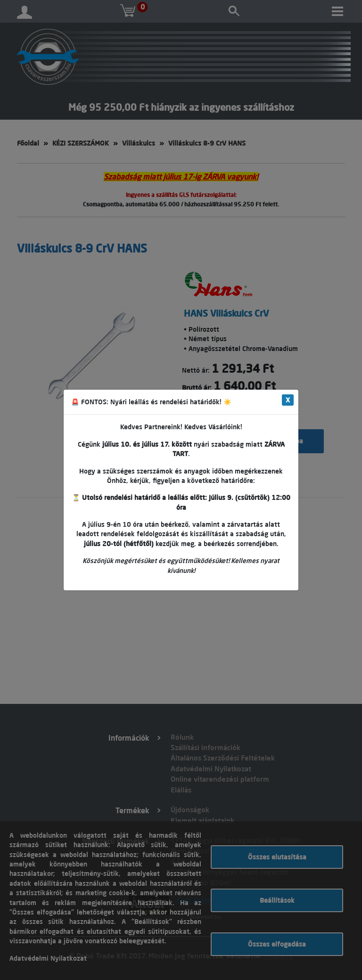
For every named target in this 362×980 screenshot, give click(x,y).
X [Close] (288, 400)
